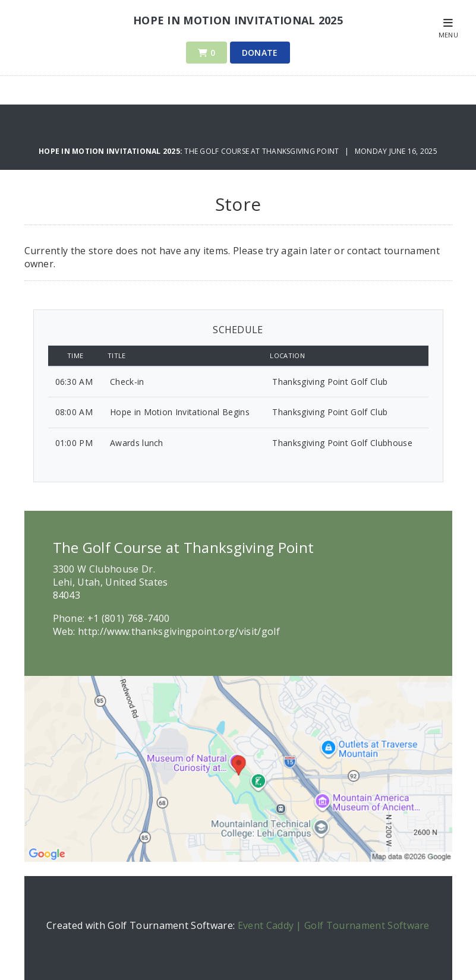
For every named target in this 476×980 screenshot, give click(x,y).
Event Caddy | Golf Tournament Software (334, 925)
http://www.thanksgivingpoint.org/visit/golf (179, 631)
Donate (260, 53)
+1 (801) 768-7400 (128, 618)
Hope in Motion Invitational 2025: (111, 151)
